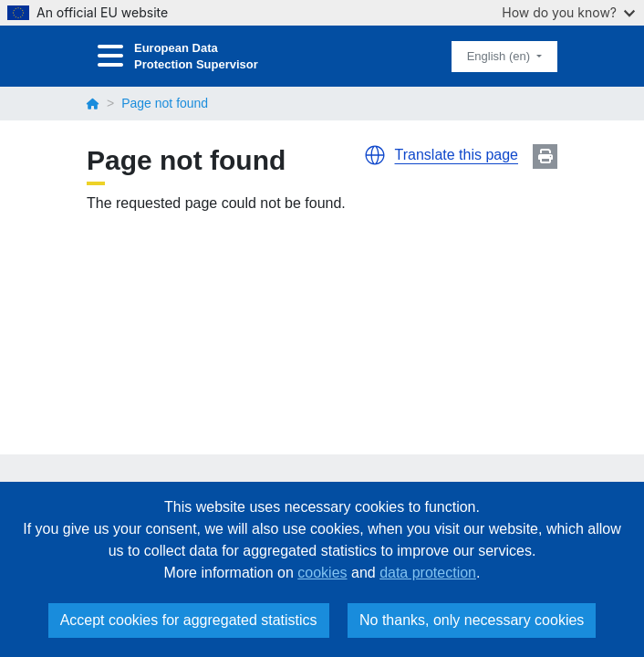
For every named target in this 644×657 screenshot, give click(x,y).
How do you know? (568, 12)
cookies (322, 573)
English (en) (500, 56)
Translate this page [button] (457, 155)
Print (545, 156)
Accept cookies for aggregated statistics (189, 620)
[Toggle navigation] (110, 56)
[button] (375, 155)
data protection (428, 573)
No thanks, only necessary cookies (472, 620)
